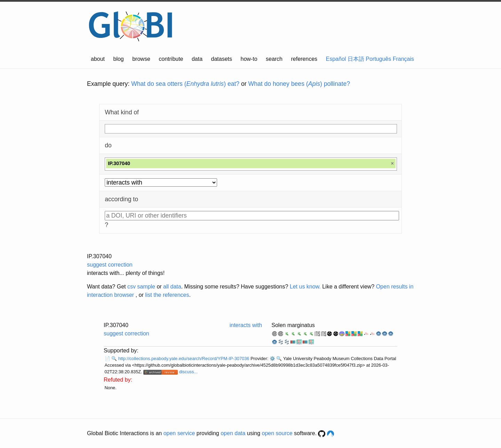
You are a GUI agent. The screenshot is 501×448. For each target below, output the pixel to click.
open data (233, 433)
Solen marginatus (293, 325)
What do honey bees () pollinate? (299, 84)
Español (336, 59)
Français (403, 59)
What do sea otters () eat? (185, 84)
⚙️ (272, 359)
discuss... (188, 372)
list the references (167, 295)
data (197, 59)
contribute (171, 59)
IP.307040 (99, 256)
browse (141, 59)
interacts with (246, 325)
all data (172, 287)
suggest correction (110, 265)
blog (119, 59)
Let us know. (305, 287)
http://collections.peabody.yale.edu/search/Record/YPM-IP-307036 (184, 359)
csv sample (141, 287)
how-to (249, 59)
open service (179, 433)
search (274, 59)
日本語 (356, 59)
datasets (222, 59)
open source (277, 433)
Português (378, 59)
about (98, 59)
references (304, 59)
